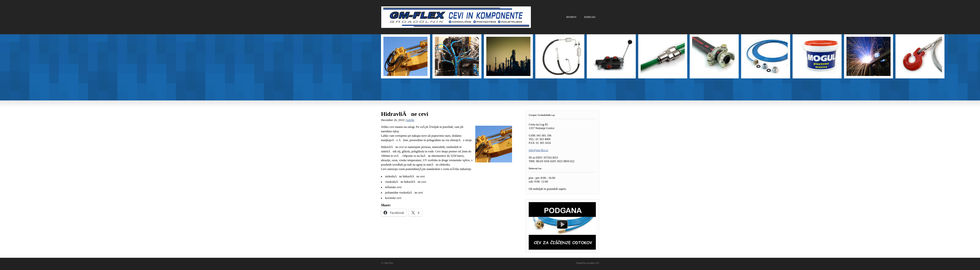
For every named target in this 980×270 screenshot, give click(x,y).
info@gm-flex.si (538, 150)
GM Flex (456, 17)
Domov (571, 17)
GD (597, 263)
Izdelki (590, 17)
